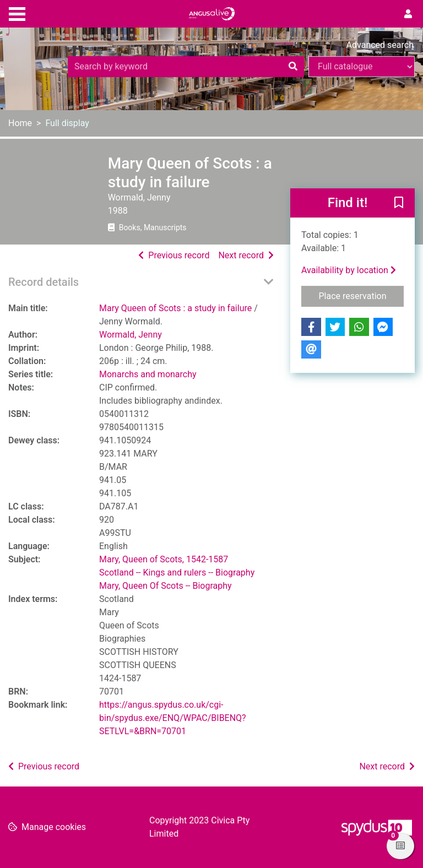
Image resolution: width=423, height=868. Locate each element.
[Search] (293, 67)
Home (20, 123)
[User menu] (408, 14)
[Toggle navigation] (17, 13)
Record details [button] (44, 282)
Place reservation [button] (362, 295)
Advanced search (380, 45)
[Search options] (362, 67)
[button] (399, 204)
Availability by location (349, 270)
